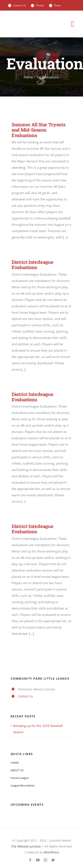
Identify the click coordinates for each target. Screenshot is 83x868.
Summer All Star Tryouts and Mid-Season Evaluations (38, 130)
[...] (65, 237)
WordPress (52, 852)
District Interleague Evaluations (32, 265)
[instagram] (45, 860)
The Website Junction (26, 846)
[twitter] (53, 860)
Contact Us (25, 696)
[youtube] (38, 860)
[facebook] (30, 860)
